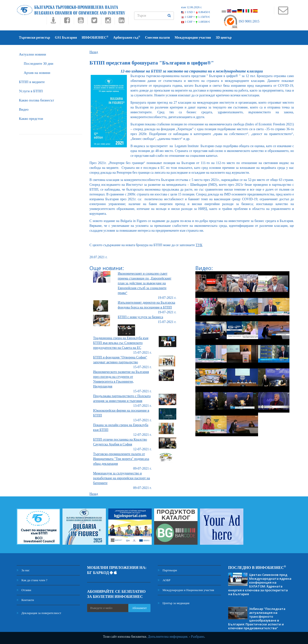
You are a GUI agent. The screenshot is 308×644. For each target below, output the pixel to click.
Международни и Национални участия (186, 590)
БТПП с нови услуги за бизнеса (140, 317)
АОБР (164, 580)
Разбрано (198, 637)
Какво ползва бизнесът (37, 100)
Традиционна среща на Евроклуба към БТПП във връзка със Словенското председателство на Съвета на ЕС (121, 343)
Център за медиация (174, 603)
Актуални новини (33, 54)
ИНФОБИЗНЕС (95, 37)
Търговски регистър (35, 38)
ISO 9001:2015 (241, 21)
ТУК (199, 245)
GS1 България (66, 38)
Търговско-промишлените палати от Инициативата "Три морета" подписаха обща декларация (121, 459)
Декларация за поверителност (39, 613)
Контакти (25, 600)
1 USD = (196, 12)
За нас (23, 570)
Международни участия (193, 38)
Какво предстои (31, 119)
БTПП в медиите (32, 82)
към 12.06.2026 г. (192, 7)
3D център (224, 38)
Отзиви (24, 590)
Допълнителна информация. (168, 637)
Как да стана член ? (32, 580)
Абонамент (139, 608)
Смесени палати (157, 38)
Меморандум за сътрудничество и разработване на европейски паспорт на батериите (122, 478)
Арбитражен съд (127, 37)
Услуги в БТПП (31, 91)
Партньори (167, 570)
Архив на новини (37, 73)
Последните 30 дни (39, 64)
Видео (24, 109)
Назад (94, 52)
